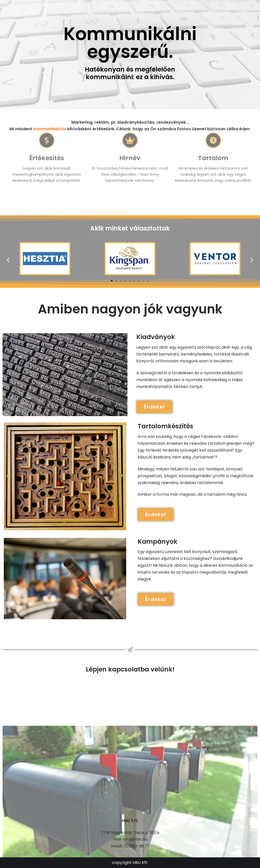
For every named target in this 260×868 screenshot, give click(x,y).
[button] (112, 281)
